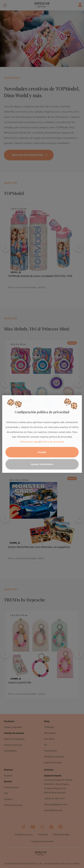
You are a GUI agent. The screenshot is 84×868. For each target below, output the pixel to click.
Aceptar (42, 452)
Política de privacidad (53, 442)
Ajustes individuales (42, 464)
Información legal (30, 442)
